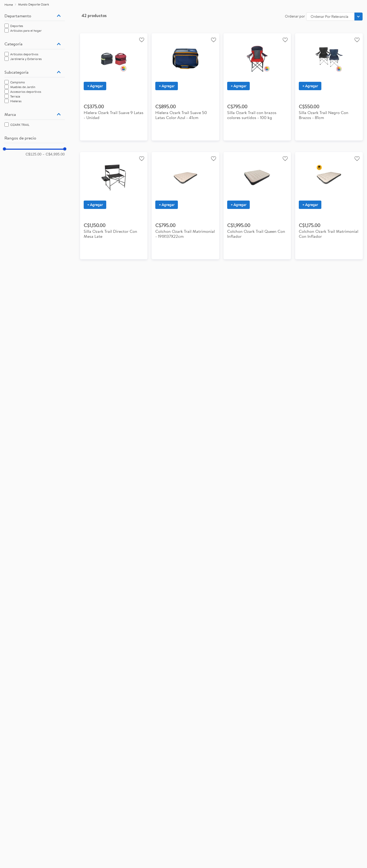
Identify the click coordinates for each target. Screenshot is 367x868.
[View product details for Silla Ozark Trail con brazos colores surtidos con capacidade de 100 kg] (257, 87)
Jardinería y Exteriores (26, 59)
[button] (35, 16)
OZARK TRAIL (20, 125)
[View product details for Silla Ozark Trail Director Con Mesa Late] (114, 206)
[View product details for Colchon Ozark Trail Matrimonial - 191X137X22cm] (185, 206)
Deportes (17, 26)
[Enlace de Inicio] (9, 5)
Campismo (18, 82)
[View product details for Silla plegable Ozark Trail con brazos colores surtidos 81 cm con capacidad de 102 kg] (329, 87)
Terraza (15, 96)
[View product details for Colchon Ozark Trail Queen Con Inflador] (257, 206)
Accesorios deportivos (26, 92)
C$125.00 (33, 154)
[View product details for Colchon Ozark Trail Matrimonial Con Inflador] (329, 206)
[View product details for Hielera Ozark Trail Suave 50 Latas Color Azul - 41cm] (185, 87)
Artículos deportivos (24, 54)
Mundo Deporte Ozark (34, 4)
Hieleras (16, 101)
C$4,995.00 (54, 154)
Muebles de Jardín (23, 87)
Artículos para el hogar (26, 31)
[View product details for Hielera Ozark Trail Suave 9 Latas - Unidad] (114, 87)
